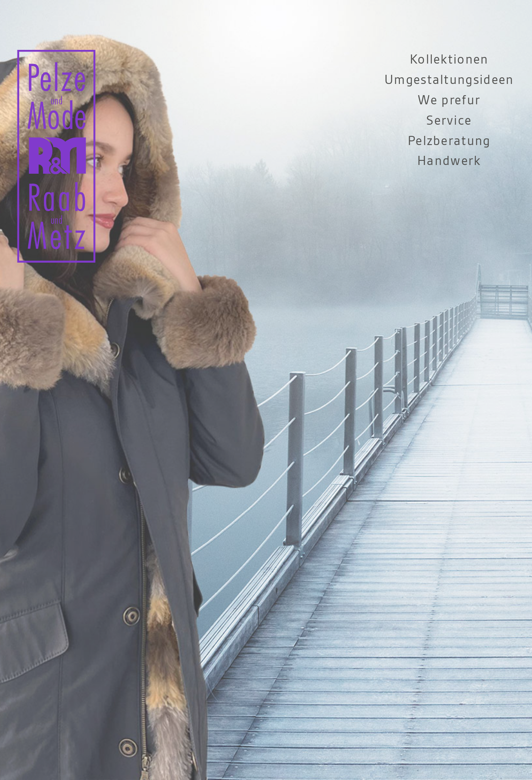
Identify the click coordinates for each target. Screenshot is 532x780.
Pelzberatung (449, 141)
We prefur (449, 100)
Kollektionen (449, 60)
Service (449, 121)
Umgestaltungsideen (449, 80)
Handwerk (449, 161)
